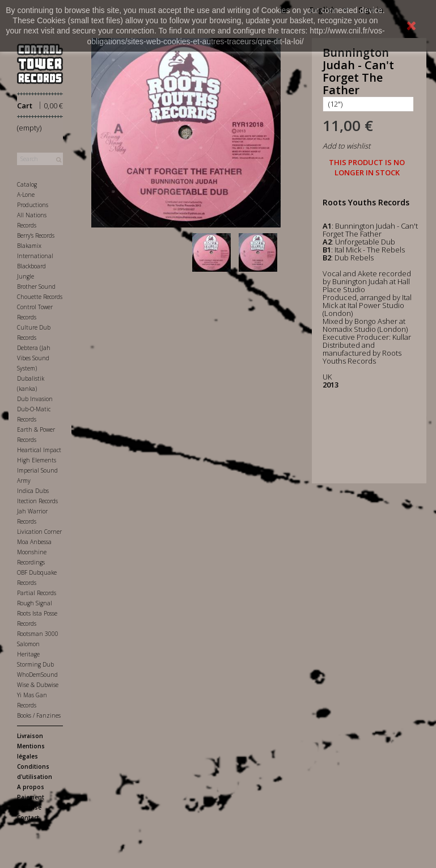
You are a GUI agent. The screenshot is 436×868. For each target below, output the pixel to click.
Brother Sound (36, 286)
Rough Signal (35, 603)
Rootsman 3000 (38, 634)
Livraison (30, 736)
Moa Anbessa (34, 542)
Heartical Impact (39, 450)
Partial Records (37, 593)
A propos (31, 787)
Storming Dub (35, 664)
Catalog (27, 184)
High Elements (37, 460)
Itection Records (37, 501)
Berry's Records (36, 235)
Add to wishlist (346, 146)
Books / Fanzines (39, 715)
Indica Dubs (33, 491)
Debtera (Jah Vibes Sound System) (34, 358)
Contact (28, 818)
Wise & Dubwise (38, 685)
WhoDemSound (37, 675)
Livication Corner (39, 532)
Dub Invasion (35, 399)
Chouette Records (40, 297)
